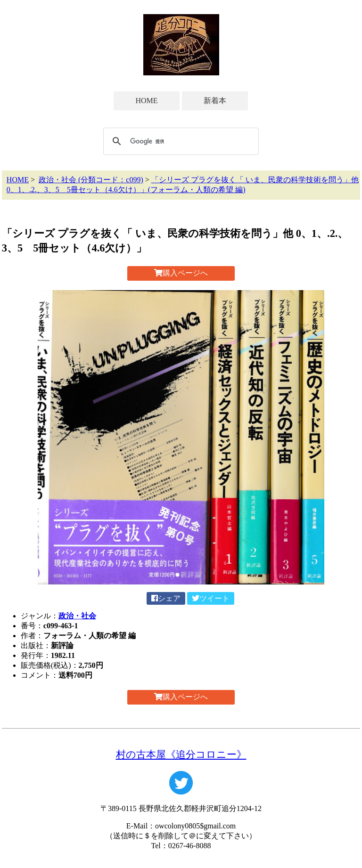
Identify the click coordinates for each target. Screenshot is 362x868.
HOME (146, 101)
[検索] (180, 141)
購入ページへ (181, 273)
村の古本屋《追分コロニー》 (181, 754)
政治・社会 (77, 616)
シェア (166, 598)
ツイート (211, 598)
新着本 (215, 101)
